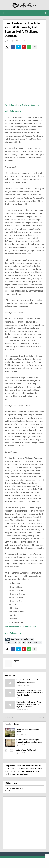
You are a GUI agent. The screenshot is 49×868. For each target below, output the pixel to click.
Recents (17, 724)
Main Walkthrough (13, 111)
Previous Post (9, 717)
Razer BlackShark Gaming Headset (14, 789)
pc (19, 643)
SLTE (9, 41)
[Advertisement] (24, 76)
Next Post (41, 717)
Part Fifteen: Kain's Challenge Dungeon (22, 105)
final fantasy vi (11, 643)
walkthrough (32, 643)
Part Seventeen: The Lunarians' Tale (20, 627)
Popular (8, 724)
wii (40, 643)
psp (24, 643)
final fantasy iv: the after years (25, 41)
